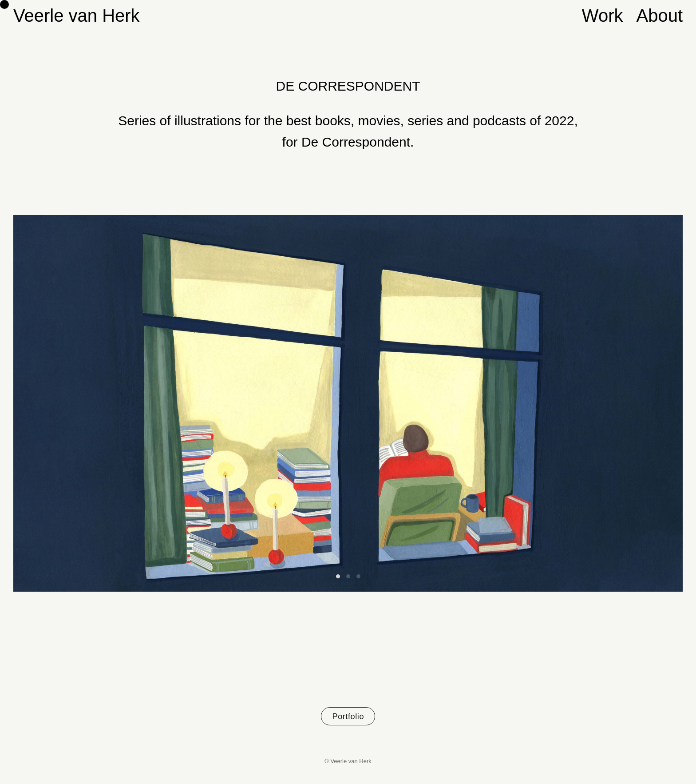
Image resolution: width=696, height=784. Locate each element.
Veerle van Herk (77, 16)
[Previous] (181, 403)
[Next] (515, 403)
